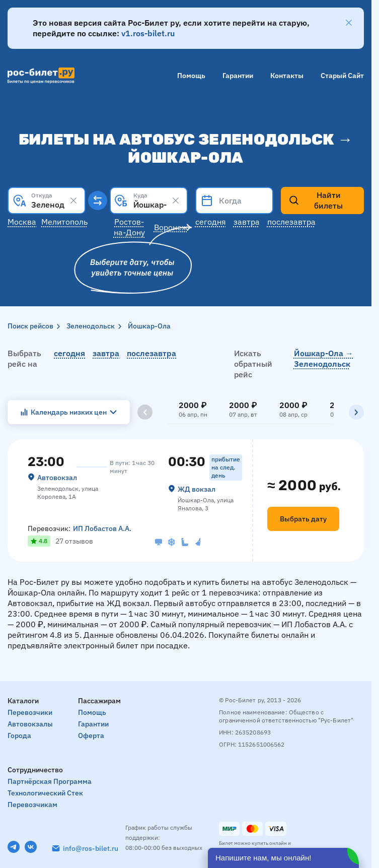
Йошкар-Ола (149, 326)
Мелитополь (64, 222)
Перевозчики (30, 712)
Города (19, 736)
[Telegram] (14, 847)
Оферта (91, 736)
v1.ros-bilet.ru (148, 33)
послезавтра (151, 353)
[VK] (31, 847)
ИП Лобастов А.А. (102, 528)
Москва (22, 222)
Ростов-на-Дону (129, 227)
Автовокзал (57, 478)
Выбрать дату (303, 519)
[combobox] (47, 201)
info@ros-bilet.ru (91, 848)
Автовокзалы (30, 724)
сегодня (69, 353)
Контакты (287, 76)
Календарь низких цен (69, 412)
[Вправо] (356, 412)
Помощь (191, 76)
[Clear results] (73, 201)
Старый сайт (342, 76)
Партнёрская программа (50, 781)
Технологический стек (45, 793)
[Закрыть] (349, 23)
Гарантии (238, 76)
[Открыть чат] (283, 858)
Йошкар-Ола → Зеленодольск (324, 358)
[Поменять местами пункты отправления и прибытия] (98, 201)
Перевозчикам (32, 805)
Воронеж (171, 227)
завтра (106, 353)
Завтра (247, 222)
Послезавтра (291, 222)
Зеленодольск (91, 326)
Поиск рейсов (30, 326)
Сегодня (211, 222)
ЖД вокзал (197, 489)
